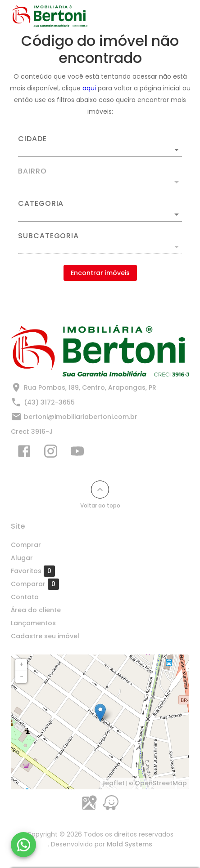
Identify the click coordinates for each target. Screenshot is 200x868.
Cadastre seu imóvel (45, 636)
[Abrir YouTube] (77, 453)
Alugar (22, 558)
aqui (89, 88)
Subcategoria (48, 236)
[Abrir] (177, 150)
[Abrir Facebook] (24, 453)
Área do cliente (36, 610)
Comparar (35, 584)
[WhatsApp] (23, 845)
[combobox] (100, 146)
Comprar (26, 545)
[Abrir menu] (174, 16)
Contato (25, 597)
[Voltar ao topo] (100, 490)
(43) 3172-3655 (49, 402)
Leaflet (114, 783)
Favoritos (33, 571)
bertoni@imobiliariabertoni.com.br (81, 417)
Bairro (32, 171)
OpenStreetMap (161, 783)
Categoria (41, 204)
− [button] (22, 677)
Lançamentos (33, 623)
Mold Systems (130, 844)
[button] (100, 214)
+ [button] (21, 664)
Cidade (32, 139)
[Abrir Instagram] (51, 453)
